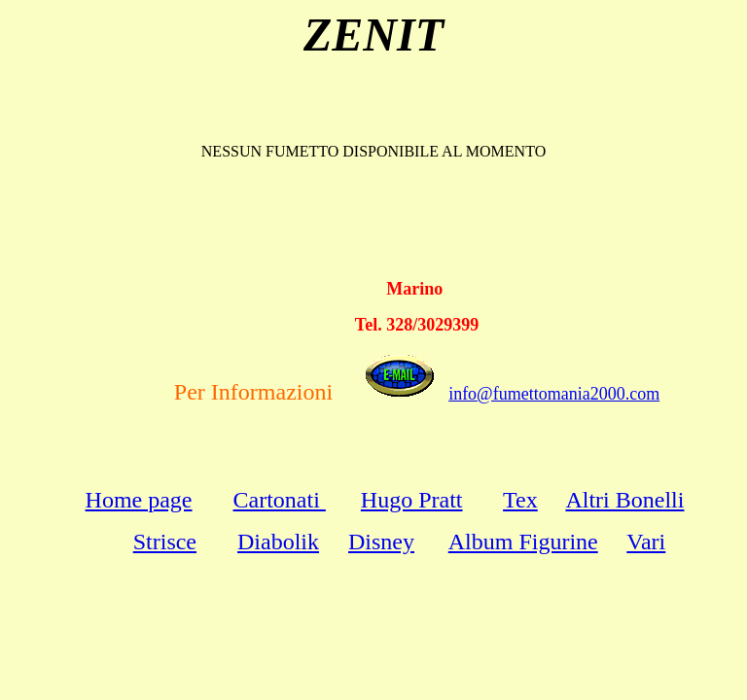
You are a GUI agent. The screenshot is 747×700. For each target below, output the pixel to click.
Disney (381, 542)
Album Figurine (523, 542)
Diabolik (278, 542)
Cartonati (280, 500)
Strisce (165, 542)
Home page (139, 500)
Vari (646, 542)
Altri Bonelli (624, 500)
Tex (520, 500)
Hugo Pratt (412, 500)
